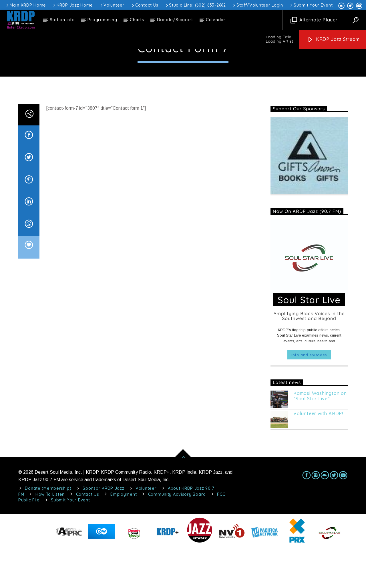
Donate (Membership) (48, 529)
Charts (137, 20)
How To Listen (50, 535)
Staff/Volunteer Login (258, 5)
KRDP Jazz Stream (333, 40)
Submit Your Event (311, 5)
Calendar (216, 20)
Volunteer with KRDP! (318, 455)
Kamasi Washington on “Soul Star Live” (320, 437)
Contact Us (145, 5)
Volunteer (112, 5)
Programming (102, 20)
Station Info (62, 20)
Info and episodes (309, 396)
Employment (124, 535)
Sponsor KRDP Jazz (103, 529)
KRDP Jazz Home (73, 5)
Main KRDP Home (26, 5)
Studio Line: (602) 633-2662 (195, 5)
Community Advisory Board (177, 535)
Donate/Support (175, 20)
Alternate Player (314, 20)
